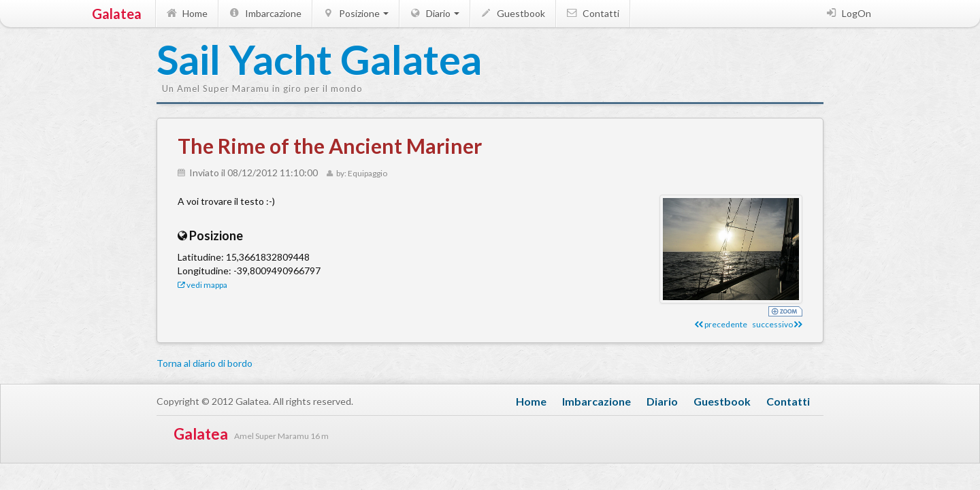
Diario (434, 13)
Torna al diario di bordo (205, 363)
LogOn (848, 13)
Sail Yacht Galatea (225, 61)
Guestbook (512, 13)
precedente (721, 324)
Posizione (355, 13)
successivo (777, 324)
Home (186, 13)
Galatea (117, 14)
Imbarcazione (264, 13)
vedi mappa (202, 285)
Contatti (592, 13)
